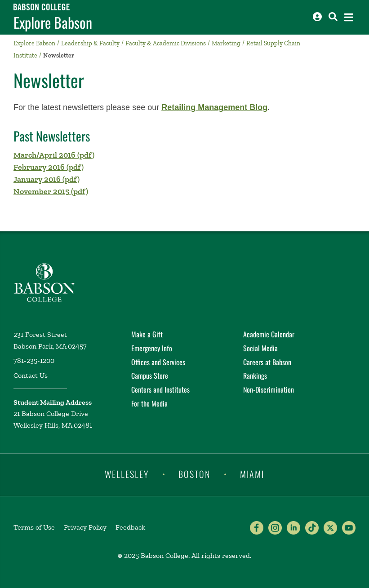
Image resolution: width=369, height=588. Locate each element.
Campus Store (150, 376)
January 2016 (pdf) (47, 179)
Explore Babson (53, 22)
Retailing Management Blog (214, 107)
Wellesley (127, 474)
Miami (252, 474)
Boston (194, 474)
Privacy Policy (85, 527)
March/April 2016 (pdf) (54, 155)
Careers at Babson (267, 362)
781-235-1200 (34, 360)
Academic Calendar (269, 334)
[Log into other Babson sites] (317, 17)
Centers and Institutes (160, 389)
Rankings (255, 376)
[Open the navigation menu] (349, 17)
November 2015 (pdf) (51, 191)
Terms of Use (34, 527)
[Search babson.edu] (333, 17)
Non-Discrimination (269, 389)
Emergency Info (152, 348)
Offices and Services (158, 362)
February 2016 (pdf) (49, 167)
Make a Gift (147, 334)
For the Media (149, 403)
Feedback (130, 527)
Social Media (260, 348)
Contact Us (31, 375)
